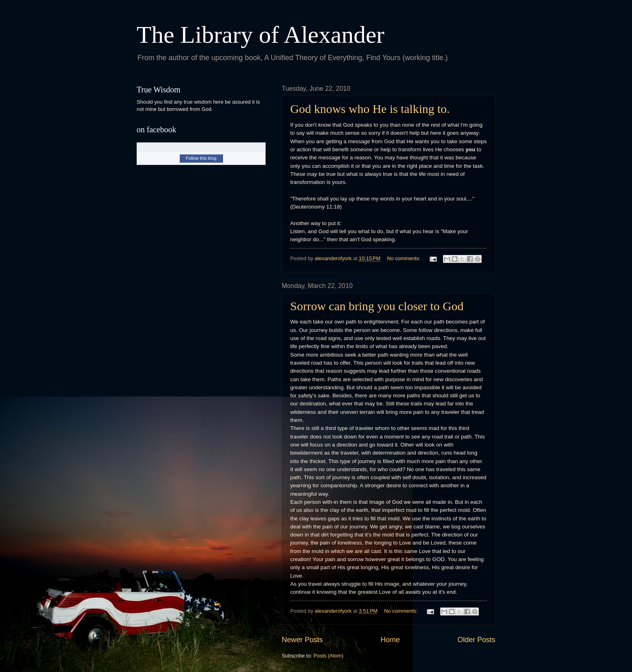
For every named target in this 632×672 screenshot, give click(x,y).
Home (390, 640)
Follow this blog (201, 158)
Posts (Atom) (328, 656)
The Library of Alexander (261, 35)
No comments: (404, 258)
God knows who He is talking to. (370, 109)
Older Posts (476, 640)
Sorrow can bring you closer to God (377, 306)
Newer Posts (302, 640)
